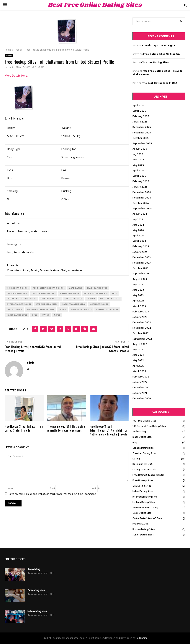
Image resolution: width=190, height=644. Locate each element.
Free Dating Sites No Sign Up (162, 54)
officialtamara (14, 310)
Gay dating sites (36, 590)
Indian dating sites (37, 611)
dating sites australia (96, 293)
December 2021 (141, 388)
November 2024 (142, 198)
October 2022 (141, 333)
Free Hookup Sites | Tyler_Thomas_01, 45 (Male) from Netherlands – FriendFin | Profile (109, 430)
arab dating (76, 288)
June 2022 (138, 355)
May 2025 (138, 165)
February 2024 (141, 247)
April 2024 (138, 236)
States (45, 315)
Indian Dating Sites (143, 491)
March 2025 (139, 176)
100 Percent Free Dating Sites (149, 426)
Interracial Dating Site (145, 497)
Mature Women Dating (145, 508)
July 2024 (138, 220)
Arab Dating (139, 432)
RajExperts (141, 638)
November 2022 (142, 328)
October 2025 (141, 138)
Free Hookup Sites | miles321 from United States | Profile (102, 349)
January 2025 (140, 187)
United (57, 315)
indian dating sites (110, 299)
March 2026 (139, 111)
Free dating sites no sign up (160, 46)
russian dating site (81, 310)
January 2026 (140, 122)
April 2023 (138, 301)
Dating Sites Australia (144, 470)
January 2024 (140, 252)
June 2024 (138, 225)
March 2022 (139, 371)
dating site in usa (69, 293)
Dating (136, 459)
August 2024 (140, 214)
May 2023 (138, 295)
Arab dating (34, 569)
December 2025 (142, 127)
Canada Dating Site (143, 448)
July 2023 (138, 285)
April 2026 (138, 106)
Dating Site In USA (142, 464)
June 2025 (138, 160)
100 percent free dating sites (49, 288)
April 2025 (138, 171)
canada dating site (17, 293)
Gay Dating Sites (142, 486)
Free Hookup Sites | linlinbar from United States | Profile (24, 428)
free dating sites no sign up (21, 299)
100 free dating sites (18, 288)
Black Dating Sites (142, 437)
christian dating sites (44, 293)
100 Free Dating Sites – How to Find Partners (158, 73)
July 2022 (138, 350)
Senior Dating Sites (143, 535)
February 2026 (141, 116)
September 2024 (142, 209)
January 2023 (140, 317)
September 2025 (142, 144)
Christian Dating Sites (155, 63)
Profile (63, 310)
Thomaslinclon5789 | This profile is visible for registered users (66, 428)
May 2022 (138, 360)
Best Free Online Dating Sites (95, 5)
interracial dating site (19, 304)
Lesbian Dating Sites (144, 502)
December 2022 (142, 323)
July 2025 (138, 154)
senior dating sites (17, 315)
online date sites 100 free (41, 310)
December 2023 (142, 258)
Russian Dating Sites (144, 529)
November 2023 (142, 263)
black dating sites (97, 288)
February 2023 (141, 312)
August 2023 (140, 279)
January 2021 (140, 393)
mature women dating (74, 304)
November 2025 (142, 133)
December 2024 (142, 192)
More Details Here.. (16, 76)
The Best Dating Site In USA (160, 83)
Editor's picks (15, 559)
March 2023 (139, 306)
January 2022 (140, 382)
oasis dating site (99, 304)
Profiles (9, 56)
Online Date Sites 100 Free (147, 518)
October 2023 (140, 268)
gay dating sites (73, 299)
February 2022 (141, 377)
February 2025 (141, 181)
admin (11, 67)
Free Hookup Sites (143, 481)
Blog (135, 443)
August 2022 (140, 344)
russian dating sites (107, 310)
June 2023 (138, 290)
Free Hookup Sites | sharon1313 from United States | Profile (33, 349)
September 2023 (142, 274)
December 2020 (142, 399)
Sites (34, 315)
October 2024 (141, 203)
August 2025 (140, 149)
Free (114, 293)
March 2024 (139, 241)
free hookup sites (50, 299)
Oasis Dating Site (142, 513)
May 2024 (138, 230)
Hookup (91, 299)
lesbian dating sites (47, 304)
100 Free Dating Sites (144, 421)
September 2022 (142, 339)
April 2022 (138, 366)
